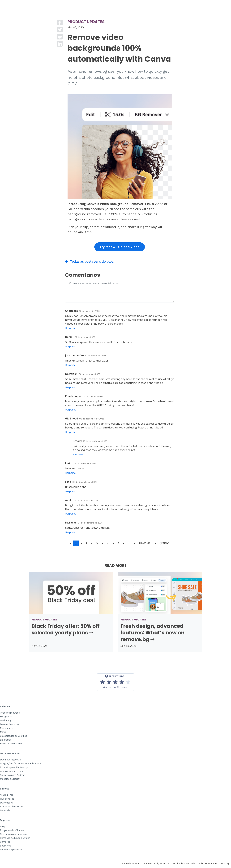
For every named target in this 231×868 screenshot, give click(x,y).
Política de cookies (208, 863)
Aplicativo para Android (13, 775)
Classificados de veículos (13, 736)
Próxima (145, 543)
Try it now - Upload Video (120, 247)
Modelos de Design (10, 779)
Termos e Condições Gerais (156, 863)
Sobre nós (5, 846)
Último (164, 543)
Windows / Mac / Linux (12, 771)
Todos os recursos (10, 713)
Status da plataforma (12, 806)
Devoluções (6, 803)
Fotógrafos (6, 717)
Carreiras (5, 842)
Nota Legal (226, 863)
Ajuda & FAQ (6, 795)
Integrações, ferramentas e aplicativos (21, 763)
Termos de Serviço (130, 863)
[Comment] (120, 291)
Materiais (5, 810)
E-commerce (7, 728)
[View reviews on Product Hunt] (116, 682)
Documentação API (10, 760)
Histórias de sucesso (11, 744)
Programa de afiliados (12, 830)
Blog (2, 826)
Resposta (70, 328)
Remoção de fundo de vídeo (15, 838)
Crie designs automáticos (13, 834)
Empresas (5, 740)
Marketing (5, 720)
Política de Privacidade (184, 863)
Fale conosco (7, 799)
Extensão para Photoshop (14, 767)
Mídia (3, 732)
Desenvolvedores (9, 724)
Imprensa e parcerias (11, 849)
